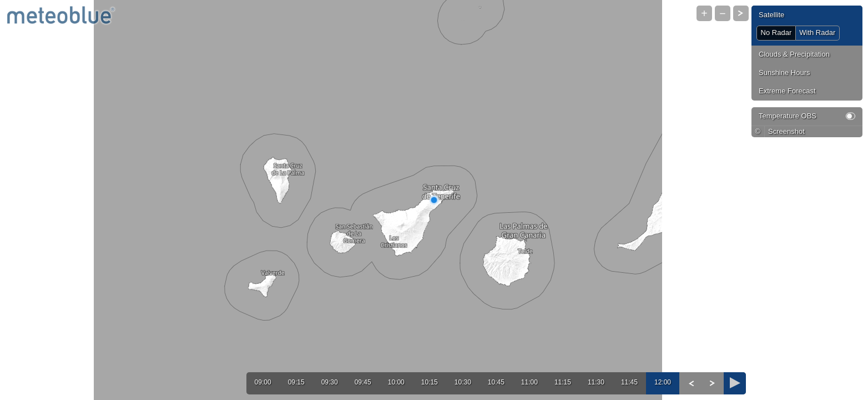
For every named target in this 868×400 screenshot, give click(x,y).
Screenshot (786, 131)
